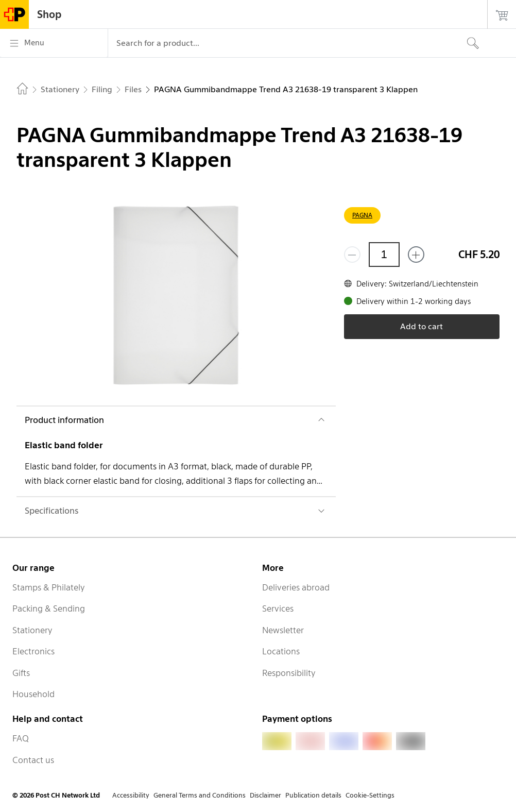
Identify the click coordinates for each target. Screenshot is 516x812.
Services (278, 608)
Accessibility (131, 795)
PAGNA (362, 215)
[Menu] (54, 43)
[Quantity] (384, 255)
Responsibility (289, 673)
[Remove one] (352, 255)
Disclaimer (265, 795)
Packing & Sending (49, 608)
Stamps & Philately (49, 587)
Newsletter (283, 630)
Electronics (33, 651)
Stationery (32, 630)
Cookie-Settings (370, 795)
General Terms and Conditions (200, 795)
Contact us (33, 760)
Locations (281, 651)
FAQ (21, 738)
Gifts (21, 673)
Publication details (313, 795)
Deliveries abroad (296, 587)
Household (33, 694)
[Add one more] (416, 255)
